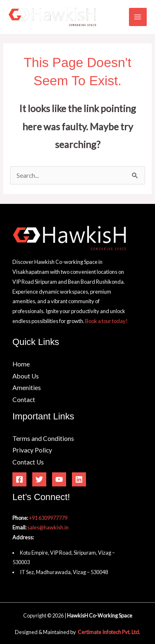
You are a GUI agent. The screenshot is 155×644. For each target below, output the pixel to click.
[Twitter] (39, 479)
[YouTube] (59, 479)
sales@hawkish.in (48, 527)
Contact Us (28, 462)
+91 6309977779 (48, 518)
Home (21, 364)
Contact (24, 400)
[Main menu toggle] (138, 17)
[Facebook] (19, 479)
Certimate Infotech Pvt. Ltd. (109, 632)
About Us (26, 376)
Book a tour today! (106, 321)
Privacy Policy (32, 450)
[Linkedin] (79, 479)
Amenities (27, 388)
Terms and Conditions (43, 438)
